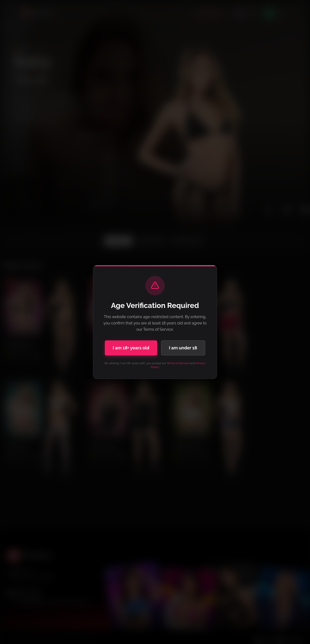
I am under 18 (183, 348)
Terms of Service (178, 363)
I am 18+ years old (131, 348)
